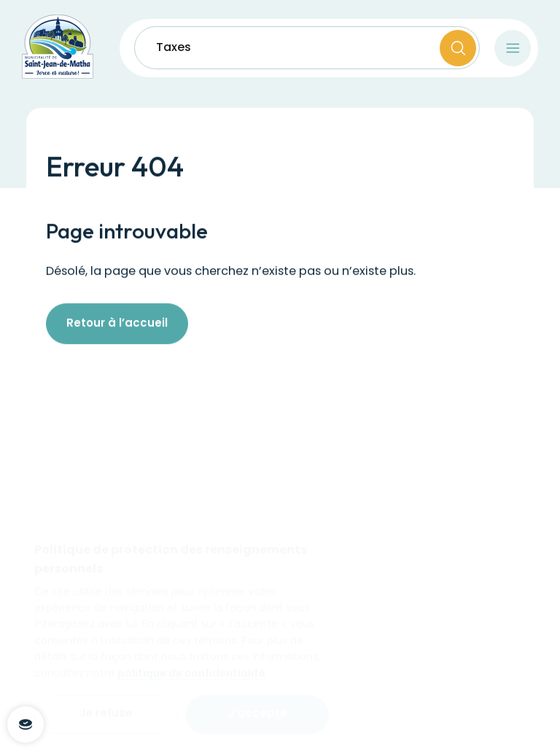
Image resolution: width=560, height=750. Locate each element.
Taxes (174, 48)
